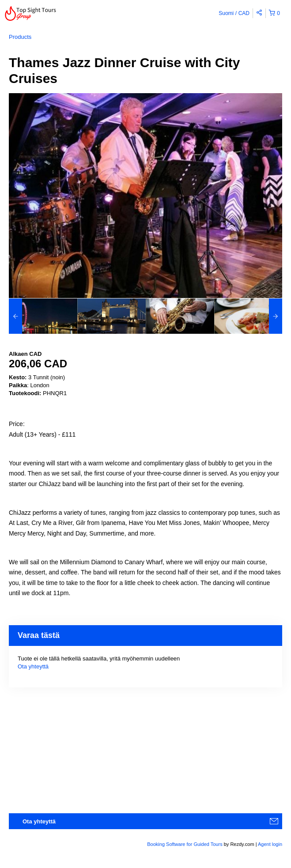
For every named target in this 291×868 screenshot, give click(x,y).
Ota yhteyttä (33, 666)
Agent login (270, 844)
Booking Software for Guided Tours (185, 844)
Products (20, 37)
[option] (43, 316)
